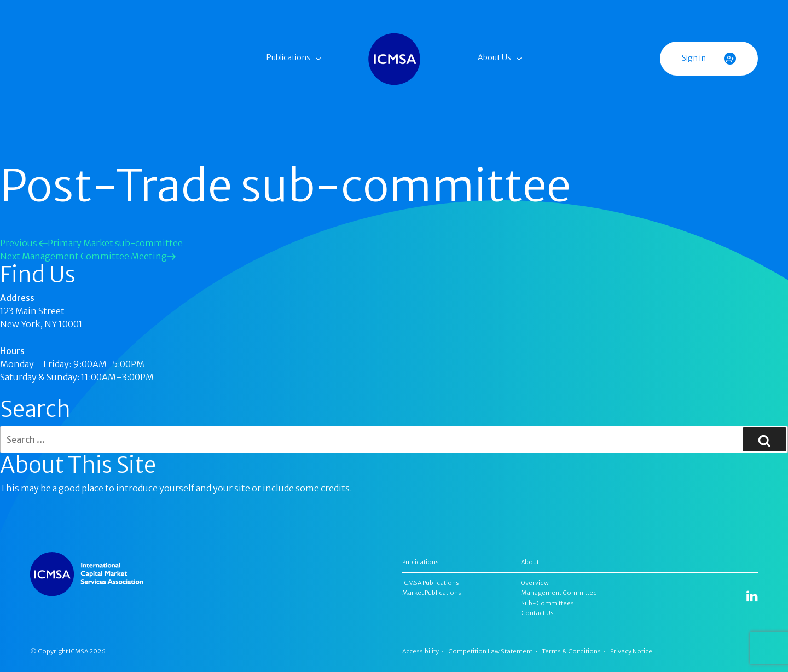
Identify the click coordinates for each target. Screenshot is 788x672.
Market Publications (432, 593)
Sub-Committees (547, 603)
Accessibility (421, 651)
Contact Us (537, 613)
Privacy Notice (631, 651)
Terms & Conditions (571, 651)
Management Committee (559, 593)
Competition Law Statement (490, 651)
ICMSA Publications (431, 583)
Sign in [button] (709, 59)
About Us (494, 57)
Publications (288, 57)
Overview (535, 583)
